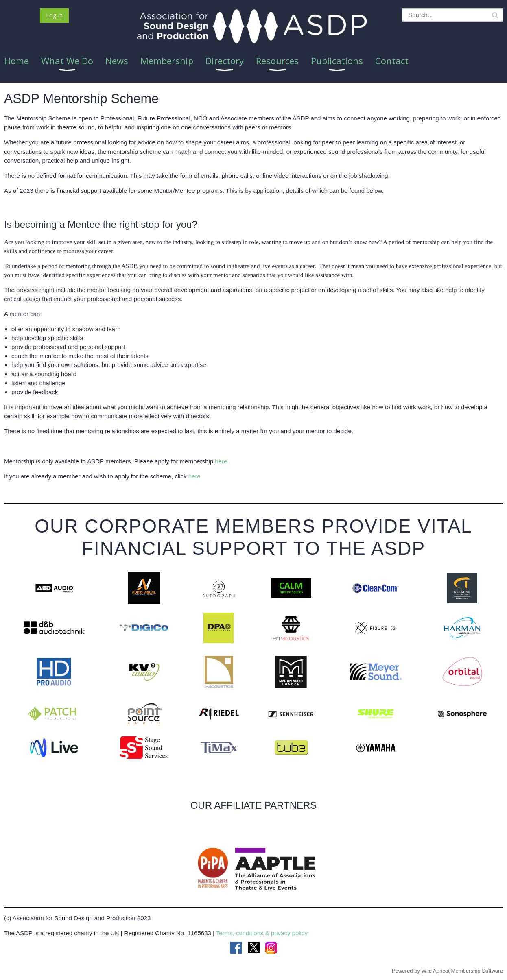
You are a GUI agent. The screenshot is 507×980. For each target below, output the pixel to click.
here (194, 476)
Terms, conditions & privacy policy (262, 933)
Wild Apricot (436, 971)
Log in (54, 15)
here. (222, 461)
